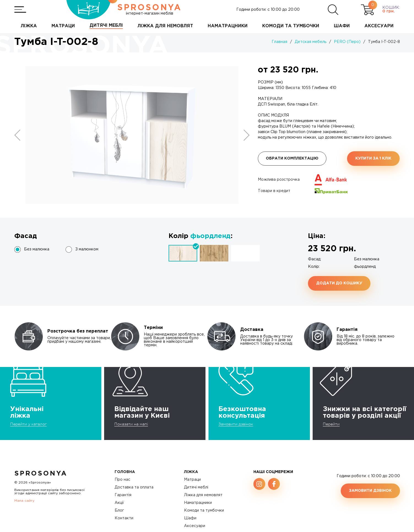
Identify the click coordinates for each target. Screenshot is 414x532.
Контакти (124, 518)
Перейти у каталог (28, 424)
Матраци (192, 480)
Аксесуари (195, 526)
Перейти (331, 424)
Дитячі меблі (196, 487)
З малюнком (87, 249)
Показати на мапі (131, 424)
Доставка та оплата (134, 487)
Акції (119, 503)
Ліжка (191, 472)
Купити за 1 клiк (373, 158)
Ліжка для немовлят (203, 495)
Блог (119, 511)
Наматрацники (198, 503)
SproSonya (41, 474)
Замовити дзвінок (236, 424)
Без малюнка (37, 249)
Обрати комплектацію (292, 158)
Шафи (190, 518)
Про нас (122, 480)
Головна (125, 472)
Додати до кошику (339, 283)
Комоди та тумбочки (204, 511)
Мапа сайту (24, 501)
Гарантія (123, 495)
